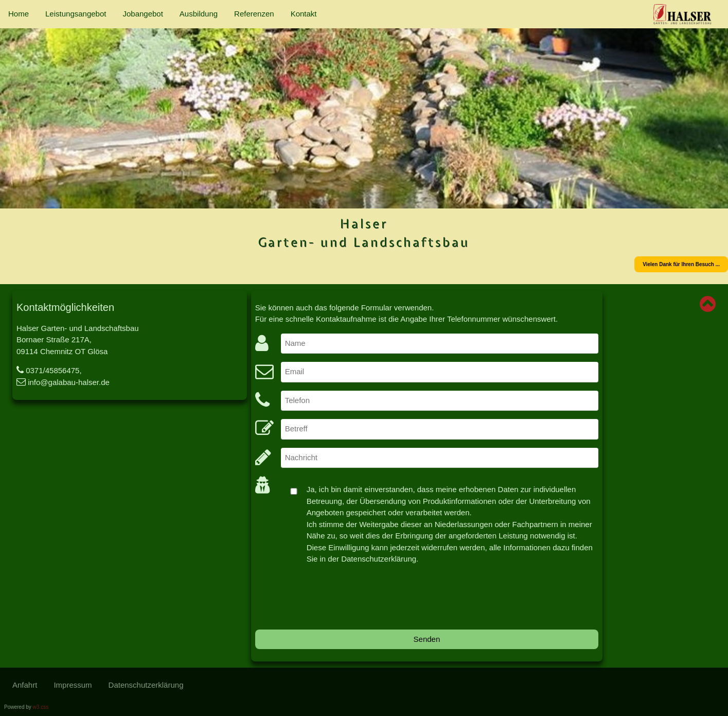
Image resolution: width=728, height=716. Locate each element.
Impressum (73, 685)
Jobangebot (143, 14)
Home (19, 14)
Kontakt (304, 14)
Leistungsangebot (76, 14)
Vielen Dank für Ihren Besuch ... (681, 264)
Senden (427, 639)
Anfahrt (25, 685)
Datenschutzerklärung (146, 685)
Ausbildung (199, 14)
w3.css (41, 707)
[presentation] (333, 601)
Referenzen (254, 14)
